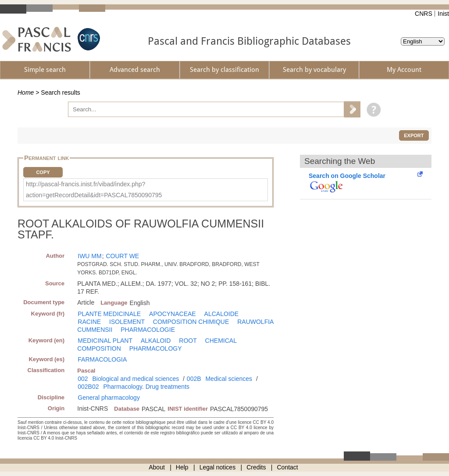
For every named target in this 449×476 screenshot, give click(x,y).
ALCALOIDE (222, 314)
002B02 (88, 387)
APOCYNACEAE (173, 314)
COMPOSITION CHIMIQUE (191, 322)
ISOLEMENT (127, 322)
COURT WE (122, 256)
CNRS (424, 14)
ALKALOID (156, 341)
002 (83, 379)
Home (26, 92)
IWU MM (89, 256)
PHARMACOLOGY (156, 348)
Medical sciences (229, 379)
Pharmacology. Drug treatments (146, 387)
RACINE (89, 322)
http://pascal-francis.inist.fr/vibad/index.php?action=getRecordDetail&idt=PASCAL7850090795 (94, 190)
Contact (288, 467)
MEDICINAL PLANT (105, 341)
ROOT (188, 341)
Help (182, 467)
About (157, 467)
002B (194, 379)
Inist (443, 14)
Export (414, 135)
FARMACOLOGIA (102, 359)
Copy (43, 172)
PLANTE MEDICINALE (109, 314)
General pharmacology (109, 398)
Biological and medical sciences (136, 379)
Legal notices (218, 467)
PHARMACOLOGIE (148, 330)
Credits (256, 467)
